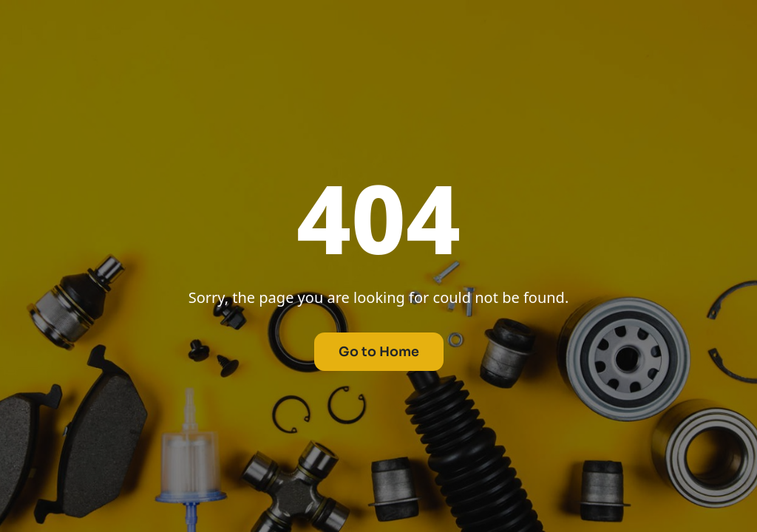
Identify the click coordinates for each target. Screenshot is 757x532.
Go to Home (379, 352)
